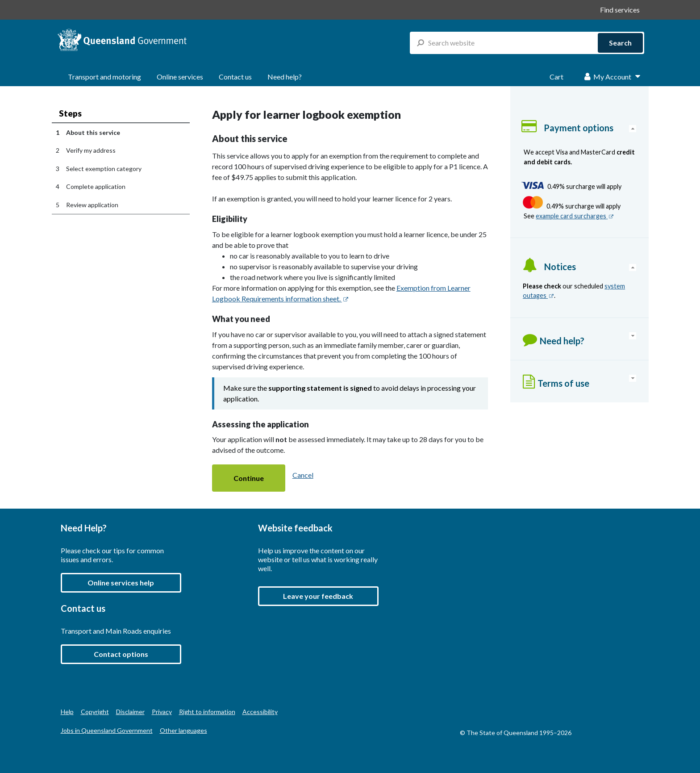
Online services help (121, 583)
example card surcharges (575, 216)
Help (67, 712)
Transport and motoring (104, 77)
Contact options (121, 654)
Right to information (207, 712)
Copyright (95, 712)
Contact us (235, 77)
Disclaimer (130, 712)
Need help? (285, 77)
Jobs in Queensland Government (107, 730)
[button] (249, 478)
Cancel (303, 475)
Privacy (162, 712)
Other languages (183, 730)
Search (620, 43)
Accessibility (260, 712)
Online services (180, 77)
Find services (620, 10)
